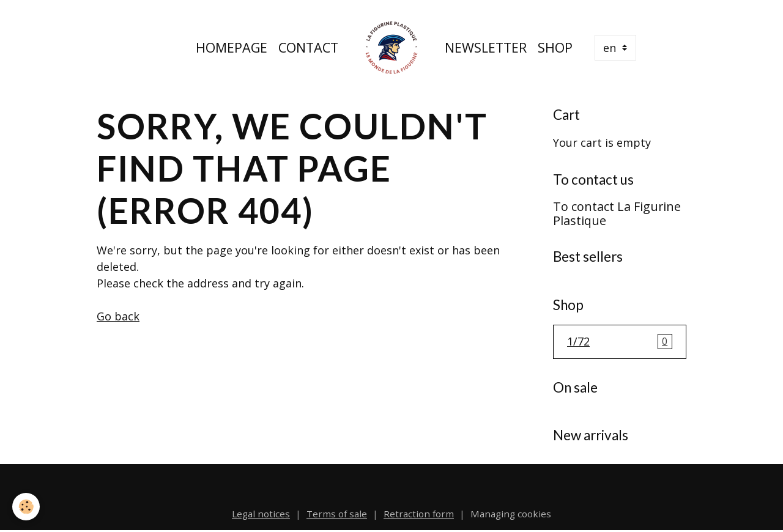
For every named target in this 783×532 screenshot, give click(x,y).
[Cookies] (26, 507)
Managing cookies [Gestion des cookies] (511, 514)
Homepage (232, 47)
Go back (118, 316)
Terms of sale (337, 514)
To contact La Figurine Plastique (617, 214)
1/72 (620, 342)
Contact (308, 47)
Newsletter (486, 47)
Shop (555, 47)
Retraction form (419, 514)
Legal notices (261, 514)
